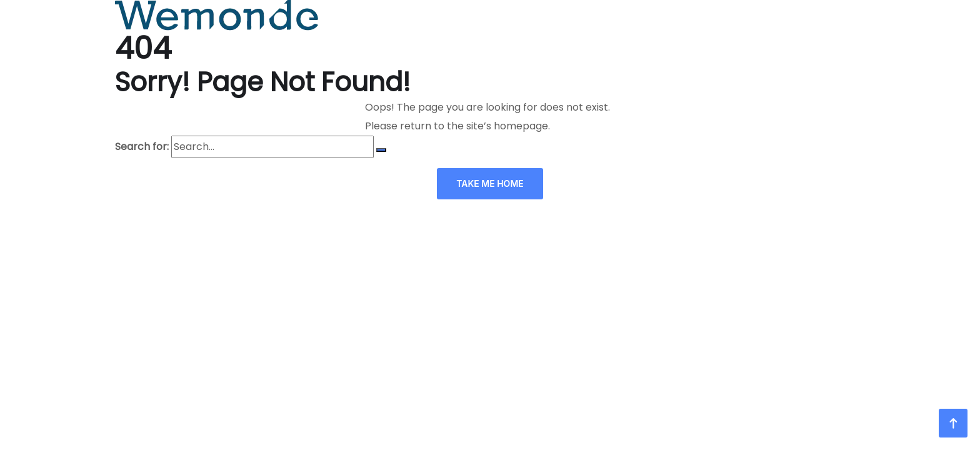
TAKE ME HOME (490, 183)
